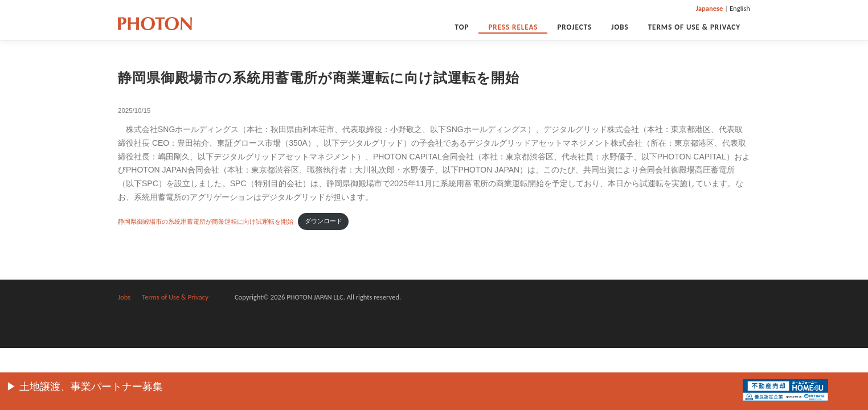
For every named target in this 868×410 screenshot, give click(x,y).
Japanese (710, 8)
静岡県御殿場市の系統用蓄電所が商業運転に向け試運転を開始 (206, 221)
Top (462, 27)
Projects (574, 27)
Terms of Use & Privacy (694, 27)
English (740, 8)
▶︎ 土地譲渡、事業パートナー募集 (85, 387)
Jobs (620, 27)
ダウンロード (324, 221)
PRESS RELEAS (513, 27)
